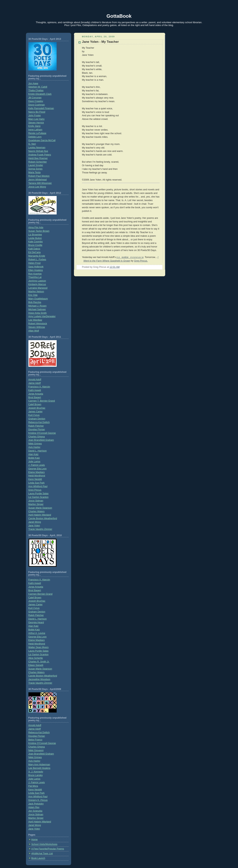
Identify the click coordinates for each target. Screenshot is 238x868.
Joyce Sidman (36, 501)
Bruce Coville (35, 245)
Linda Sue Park (36, 483)
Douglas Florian (37, 429)
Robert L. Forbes (37, 259)
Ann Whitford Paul (38, 486)
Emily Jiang (34, 126)
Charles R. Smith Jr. (39, 662)
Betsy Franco (35, 740)
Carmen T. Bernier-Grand (42, 401)
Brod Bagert (35, 397)
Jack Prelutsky (36, 804)
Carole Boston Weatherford (43, 518)
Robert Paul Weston (39, 176)
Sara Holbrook (36, 267)
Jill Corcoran (35, 98)
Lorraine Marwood (38, 288)
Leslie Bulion (35, 238)
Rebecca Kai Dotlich (39, 422)
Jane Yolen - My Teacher (100, 42)
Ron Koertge (35, 274)
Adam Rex (34, 807)
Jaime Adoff (35, 383)
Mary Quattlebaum (38, 299)
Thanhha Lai (35, 277)
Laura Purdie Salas (38, 494)
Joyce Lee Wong (37, 187)
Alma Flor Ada (36, 227)
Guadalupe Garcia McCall (42, 140)
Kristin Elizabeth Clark (40, 94)
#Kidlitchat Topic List (42, 853)
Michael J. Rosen (38, 306)
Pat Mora (33, 786)
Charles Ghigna (37, 437)
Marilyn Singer (36, 504)
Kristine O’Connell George (42, 743)
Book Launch (38, 858)
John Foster (35, 116)
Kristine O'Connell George (42, 433)
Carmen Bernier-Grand (40, 594)
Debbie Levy (35, 137)
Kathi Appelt (35, 390)
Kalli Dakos (34, 249)
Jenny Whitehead (38, 180)
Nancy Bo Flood (37, 112)
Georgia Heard (36, 622)
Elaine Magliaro (37, 472)
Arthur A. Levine (37, 633)
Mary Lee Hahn (36, 119)
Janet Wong (35, 522)
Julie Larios (34, 462)
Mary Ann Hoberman (39, 765)
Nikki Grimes (35, 444)
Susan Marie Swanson (40, 508)
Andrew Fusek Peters (40, 155)
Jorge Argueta (36, 394)
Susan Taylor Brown (39, 231)
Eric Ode (33, 295)
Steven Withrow (37, 327)
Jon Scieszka (35, 811)
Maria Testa (35, 172)
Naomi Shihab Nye (38, 151)
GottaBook (119, 16)
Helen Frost (35, 263)
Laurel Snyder (36, 165)
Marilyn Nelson (36, 292)
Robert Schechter (38, 162)
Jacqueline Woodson (39, 679)
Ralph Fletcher (36, 426)
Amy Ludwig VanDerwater (42, 316)
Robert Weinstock (38, 324)
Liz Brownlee (35, 235)
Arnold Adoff (35, 380)
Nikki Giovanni (36, 750)
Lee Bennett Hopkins (39, 768)
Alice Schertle (36, 658)
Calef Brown (35, 404)
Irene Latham (35, 130)
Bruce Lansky (36, 775)
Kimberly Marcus (37, 284)
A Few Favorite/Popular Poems (48, 849)
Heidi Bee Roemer (38, 158)
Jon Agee (33, 83)
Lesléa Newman (37, 148)
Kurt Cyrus (34, 415)
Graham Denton (37, 419)
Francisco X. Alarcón (39, 387)
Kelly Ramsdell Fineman (41, 108)
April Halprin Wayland (40, 515)
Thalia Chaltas (36, 90)
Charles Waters (36, 511)
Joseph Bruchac (37, 408)
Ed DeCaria (35, 252)
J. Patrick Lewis (37, 465)
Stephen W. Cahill (38, 87)
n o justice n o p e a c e (130, 257)
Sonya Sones (35, 169)
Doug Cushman (37, 105)
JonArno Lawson (37, 281)
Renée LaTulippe (37, 133)
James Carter (36, 412)
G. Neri (32, 144)
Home (35, 840)
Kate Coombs (36, 242)
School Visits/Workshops (44, 844)
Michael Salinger (37, 309)
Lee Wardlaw (35, 320)
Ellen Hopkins (36, 270)
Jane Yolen (34, 526)
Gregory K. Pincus (38, 800)
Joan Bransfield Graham (41, 440)
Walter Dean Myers (38, 647)
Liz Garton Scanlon (38, 497)
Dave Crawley (36, 101)
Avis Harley (34, 447)
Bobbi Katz (34, 458)
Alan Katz (33, 454)
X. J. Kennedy (36, 772)
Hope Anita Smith (38, 313)
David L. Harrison (38, 451)
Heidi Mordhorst (37, 476)
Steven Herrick (36, 123)
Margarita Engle (37, 256)
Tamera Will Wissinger (40, 183)
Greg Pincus (35, 490)
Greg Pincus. (141, 261)
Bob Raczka (35, 302)
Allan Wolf (34, 331)
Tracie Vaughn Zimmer (40, 529)
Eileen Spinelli (36, 665)
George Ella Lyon (38, 469)
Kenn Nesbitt (35, 479)
